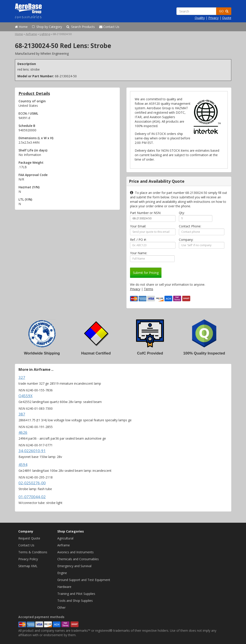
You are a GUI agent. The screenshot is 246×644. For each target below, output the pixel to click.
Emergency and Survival (74, 566)
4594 (23, 465)
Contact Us (109, 27)
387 (22, 414)
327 (22, 377)
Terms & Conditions (33, 552)
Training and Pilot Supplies (76, 594)
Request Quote (29, 538)
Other (61, 607)
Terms (149, 289)
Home (21, 27)
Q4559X (26, 396)
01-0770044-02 (32, 497)
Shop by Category (47, 27)
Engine (62, 573)
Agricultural (65, 538)
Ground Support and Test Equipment (84, 580)
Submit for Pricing (146, 273)
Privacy (213, 18)
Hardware (64, 587)
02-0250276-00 (32, 483)
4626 (23, 432)
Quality (200, 18)
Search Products (81, 27)
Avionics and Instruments (75, 552)
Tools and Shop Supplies (75, 601)
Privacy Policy (28, 559)
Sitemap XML (28, 566)
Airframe (31, 34)
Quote (227, 18)
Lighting (45, 34)
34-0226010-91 (32, 451)
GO (224, 11)
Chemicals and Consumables (78, 559)
